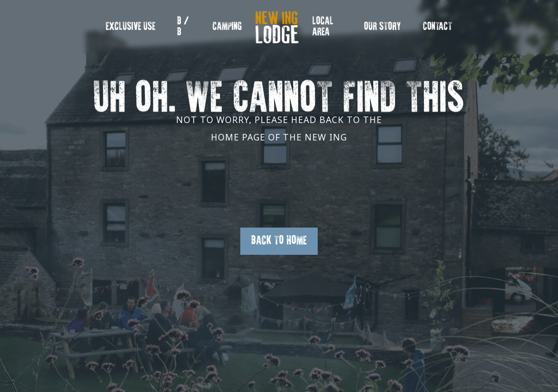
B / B (183, 27)
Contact (438, 27)
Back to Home (279, 241)
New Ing (273, 33)
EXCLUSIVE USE (131, 27)
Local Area (323, 27)
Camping (227, 27)
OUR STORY (383, 27)
